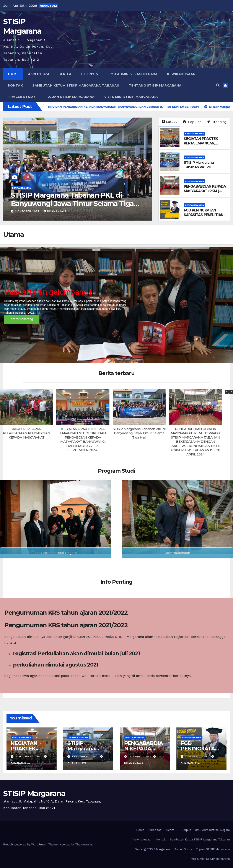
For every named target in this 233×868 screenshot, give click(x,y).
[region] (116, 305)
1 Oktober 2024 (84, 757)
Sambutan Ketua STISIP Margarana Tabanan (76, 85)
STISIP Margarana (34, 793)
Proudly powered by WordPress (25, 844)
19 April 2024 (139, 757)
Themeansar (84, 844)
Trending (217, 122)
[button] (218, 85)
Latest (169, 122)
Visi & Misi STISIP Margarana (131, 97)
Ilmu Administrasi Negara (133, 74)
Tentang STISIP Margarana (155, 85)
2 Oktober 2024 (28, 211)
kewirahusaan (181, 74)
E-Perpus (89, 74)
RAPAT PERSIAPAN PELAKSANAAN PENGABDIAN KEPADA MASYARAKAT (27, 433)
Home (13, 74)
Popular (192, 122)
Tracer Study (22, 97)
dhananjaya (55, 211)
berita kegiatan (22, 188)
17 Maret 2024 (197, 757)
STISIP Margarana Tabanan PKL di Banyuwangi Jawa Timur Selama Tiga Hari (205, 169)
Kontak (15, 85)
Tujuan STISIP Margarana (70, 97)
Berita (65, 74)
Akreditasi (38, 74)
